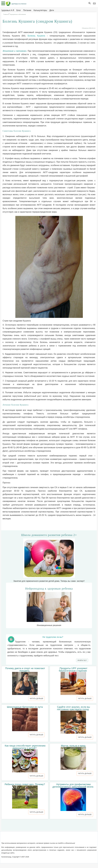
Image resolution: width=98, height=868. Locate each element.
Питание (27, 10)
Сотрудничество (57, 838)
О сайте (27, 838)
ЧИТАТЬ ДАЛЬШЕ (36, 698)
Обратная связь (40, 838)
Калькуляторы (40, 10)
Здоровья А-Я (7, 10)
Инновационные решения (49, 607)
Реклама (71, 838)
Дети (52, 10)
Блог (19, 10)
